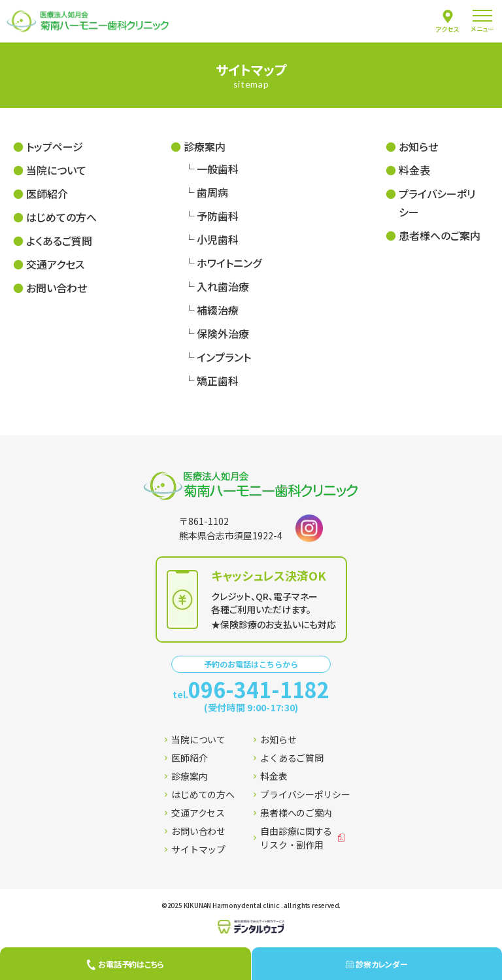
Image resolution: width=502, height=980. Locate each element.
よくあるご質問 (59, 241)
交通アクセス (55, 264)
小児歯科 (218, 239)
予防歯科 (218, 216)
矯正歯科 (218, 380)
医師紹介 (47, 194)
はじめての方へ (61, 217)
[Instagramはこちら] (309, 528)
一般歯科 (218, 169)
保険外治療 (223, 333)
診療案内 (205, 146)
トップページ (55, 146)
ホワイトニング (229, 263)
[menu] (482, 21)
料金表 (414, 170)
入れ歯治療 (223, 286)
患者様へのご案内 (440, 235)
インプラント (224, 357)
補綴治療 (218, 310)
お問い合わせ (57, 288)
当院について (56, 170)
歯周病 (212, 192)
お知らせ (418, 146)
